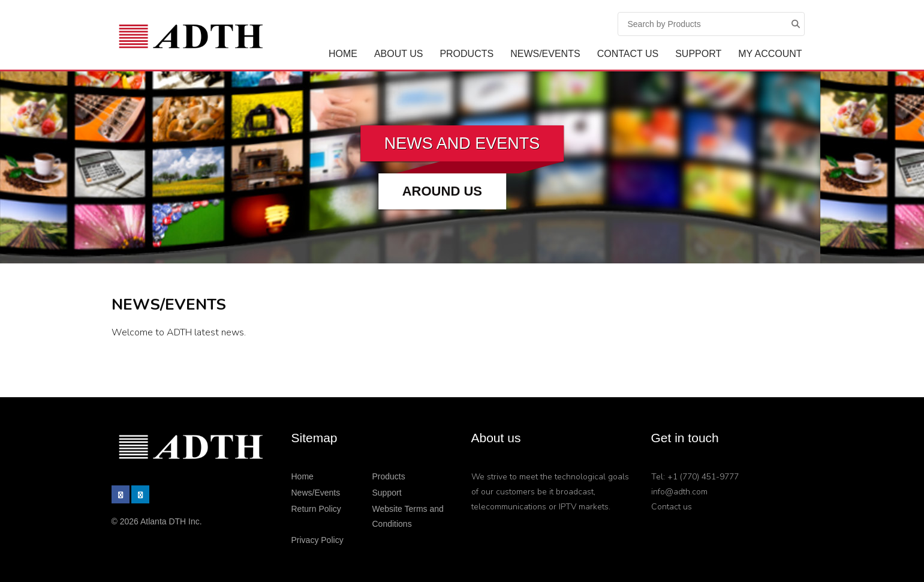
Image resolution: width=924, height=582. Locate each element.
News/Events (545, 54)
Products (466, 54)
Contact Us (628, 54)
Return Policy (316, 509)
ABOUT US (399, 54)
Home (343, 54)
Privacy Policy (317, 540)
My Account (770, 54)
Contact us (672, 507)
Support (698, 54)
